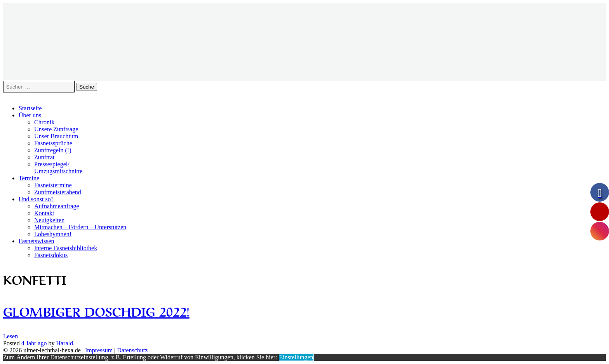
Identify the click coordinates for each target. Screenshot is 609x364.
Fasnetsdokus (51, 255)
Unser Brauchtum (56, 136)
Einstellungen (296, 357)
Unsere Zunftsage (56, 129)
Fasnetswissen (37, 241)
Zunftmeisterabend (58, 192)
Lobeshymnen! (53, 234)
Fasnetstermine (53, 185)
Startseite (30, 108)
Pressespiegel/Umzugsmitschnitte (58, 168)
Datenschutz (132, 350)
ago (34, 343)
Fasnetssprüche (53, 143)
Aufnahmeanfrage (57, 206)
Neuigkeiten (49, 220)
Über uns (30, 115)
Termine (29, 178)
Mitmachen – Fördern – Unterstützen (80, 227)
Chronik (44, 122)
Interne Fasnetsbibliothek (66, 248)
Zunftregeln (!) (53, 150)
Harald (64, 343)
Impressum (99, 350)
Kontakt (44, 213)
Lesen (10, 336)
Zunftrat (44, 157)
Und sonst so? (36, 199)
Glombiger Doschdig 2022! (96, 311)
